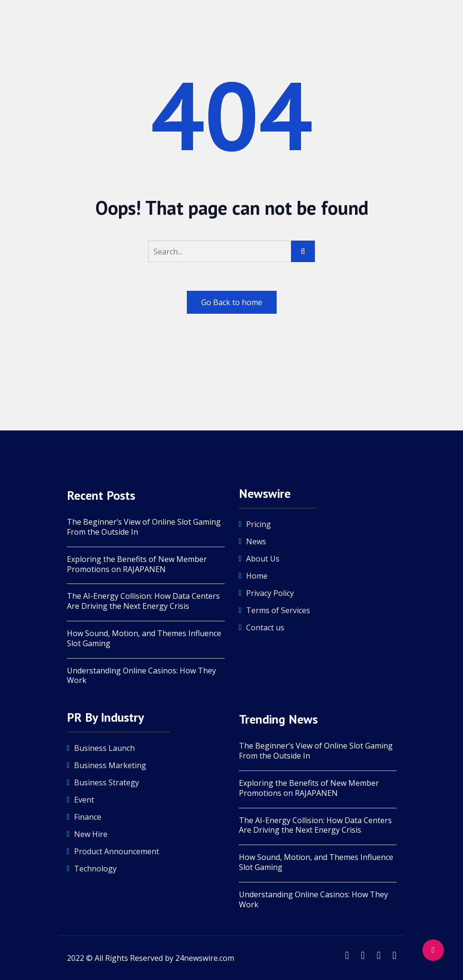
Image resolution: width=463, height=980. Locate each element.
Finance (88, 817)
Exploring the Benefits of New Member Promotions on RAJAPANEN (137, 564)
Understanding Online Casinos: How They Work (141, 676)
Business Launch (104, 748)
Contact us (265, 628)
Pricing (258, 524)
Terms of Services (278, 610)
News (256, 541)
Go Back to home (232, 302)
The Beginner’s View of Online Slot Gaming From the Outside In (144, 527)
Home (257, 576)
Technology (95, 869)
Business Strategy (107, 782)
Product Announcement (117, 851)
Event (84, 800)
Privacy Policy (270, 593)
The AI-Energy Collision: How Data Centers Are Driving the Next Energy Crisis (143, 601)
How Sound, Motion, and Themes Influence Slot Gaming (144, 639)
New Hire (91, 834)
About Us (263, 559)
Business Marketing (110, 765)
